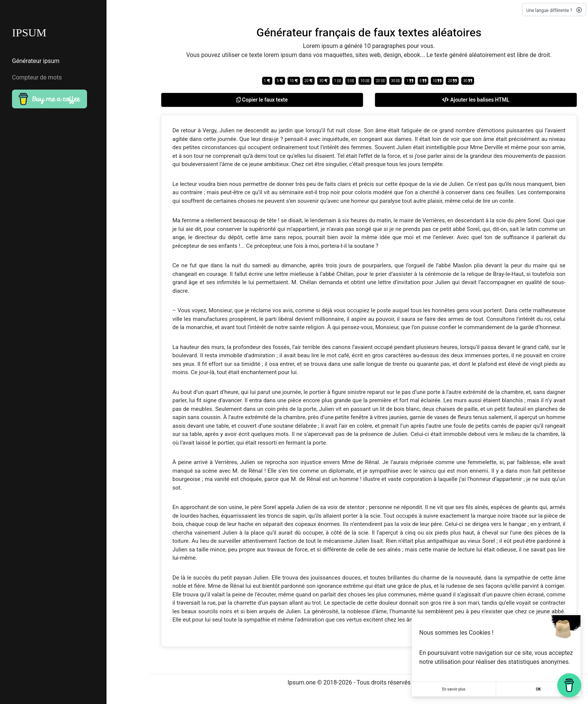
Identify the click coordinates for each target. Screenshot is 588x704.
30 (323, 81)
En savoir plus (454, 689)
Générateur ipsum (36, 61)
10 (294, 81)
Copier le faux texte (262, 100)
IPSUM (29, 32)
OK (538, 689)
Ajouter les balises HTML (476, 100)
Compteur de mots (37, 78)
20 (309, 81)
